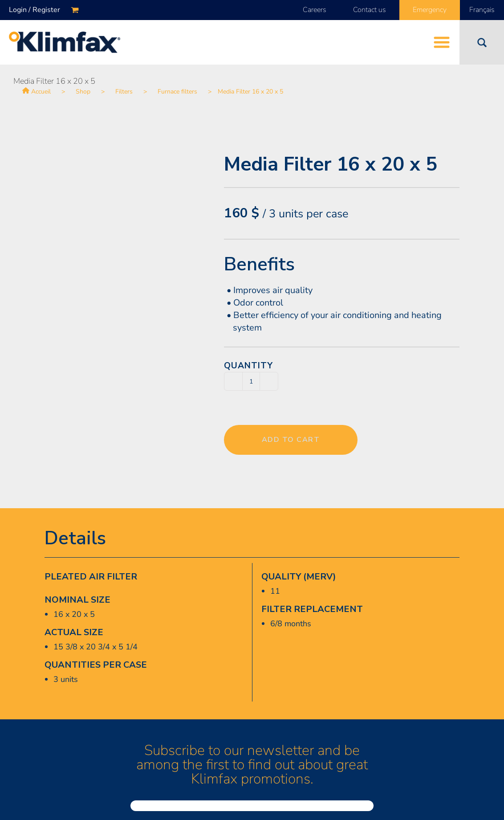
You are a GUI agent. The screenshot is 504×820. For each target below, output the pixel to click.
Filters (124, 92)
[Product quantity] (251, 381)
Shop (83, 92)
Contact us (370, 10)
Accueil (41, 92)
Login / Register (35, 10)
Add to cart (291, 440)
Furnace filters (177, 92)
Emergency (430, 10)
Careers (315, 10)
